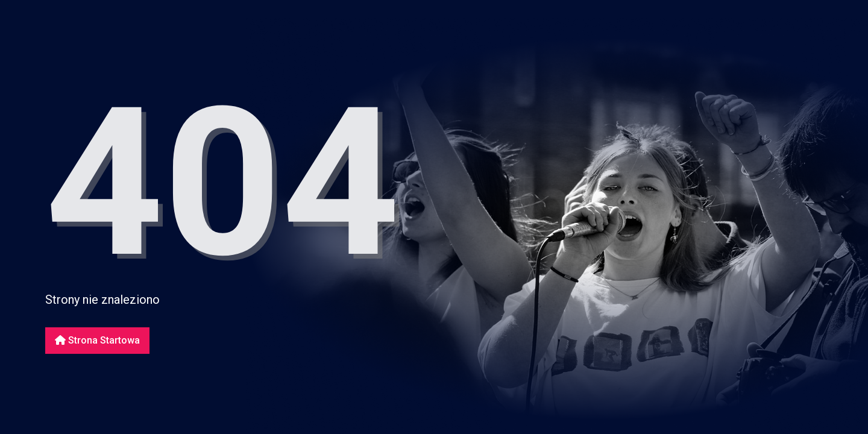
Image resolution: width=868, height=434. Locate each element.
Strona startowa (97, 340)
